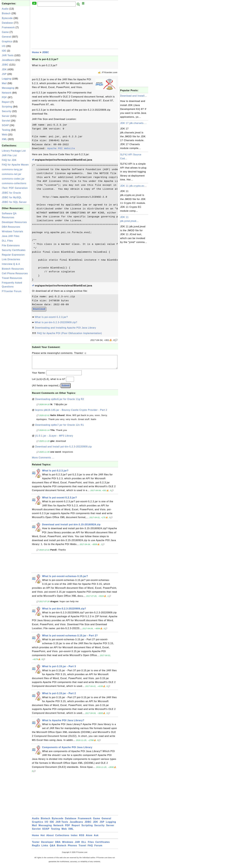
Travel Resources (12, 278)
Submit (66, 388)
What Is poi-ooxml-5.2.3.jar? (51, 317)
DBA (58, 845)
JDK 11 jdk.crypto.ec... (133, 186)
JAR (77, 845)
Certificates (103, 845)
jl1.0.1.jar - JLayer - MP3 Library (54, 439)
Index (74, 838)
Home (35, 52)
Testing (6, 130)
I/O (4, 46)
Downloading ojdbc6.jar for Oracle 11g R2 (60, 402)
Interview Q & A (11, 264)
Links (45, 848)
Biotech (6, 13)
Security (7, 111)
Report (6, 102)
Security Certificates (14, 250)
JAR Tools (8, 55)
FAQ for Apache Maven (15, 165)
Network (7, 93)
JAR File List (9, 155)
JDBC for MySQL (12, 197)
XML (4, 139)
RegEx (36, 848)
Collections (62, 838)
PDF (4, 97)
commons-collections (14, 183)
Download (39, 309)
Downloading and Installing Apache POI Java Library (65, 328)
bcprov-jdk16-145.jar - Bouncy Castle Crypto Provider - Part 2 (71, 413)
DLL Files (7, 241)
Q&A (53, 848)
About (50, 838)
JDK (4, 69)
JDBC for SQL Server (14, 202)
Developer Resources (14, 222)
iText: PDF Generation (15, 188)
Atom (89, 838)
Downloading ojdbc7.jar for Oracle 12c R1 (60, 428)
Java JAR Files (11, 236)
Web (4, 135)
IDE (4, 51)
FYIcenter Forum (12, 291)
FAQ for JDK (9, 160)
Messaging (8, 88)
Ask (96, 838)
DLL (84, 845)
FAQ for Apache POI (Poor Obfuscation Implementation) (69, 333)
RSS (82, 838)
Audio (5, 9)
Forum (98, 848)
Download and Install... (134, 96)
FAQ (90, 848)
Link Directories (11, 259)
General (7, 37)
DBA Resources (11, 227)
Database (7, 23)
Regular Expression (13, 255)
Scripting (7, 107)
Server (6, 116)
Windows (68, 845)
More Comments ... (43, 460)
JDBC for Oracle (11, 193)
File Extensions (11, 245)
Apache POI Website (61, 149)
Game (5, 32)
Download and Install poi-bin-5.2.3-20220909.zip (64, 449)
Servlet (6, 121)
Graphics (7, 41)
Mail (4, 83)
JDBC (5, 65)
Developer (47, 845)
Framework (8, 27)
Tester (36, 845)
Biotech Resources (13, 269)
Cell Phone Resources (15, 273)
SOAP (5, 125)
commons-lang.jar (12, 169)
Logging (7, 79)
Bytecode (7, 18)
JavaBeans (8, 60)
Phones (73, 848)
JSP (4, 74)
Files (91, 845)
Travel (82, 848)
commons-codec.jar (13, 179)
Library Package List (14, 151)
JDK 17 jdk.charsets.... (133, 123)
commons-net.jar (12, 174)
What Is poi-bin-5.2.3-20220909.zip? (56, 322)
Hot (43, 838)
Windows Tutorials (13, 231)
